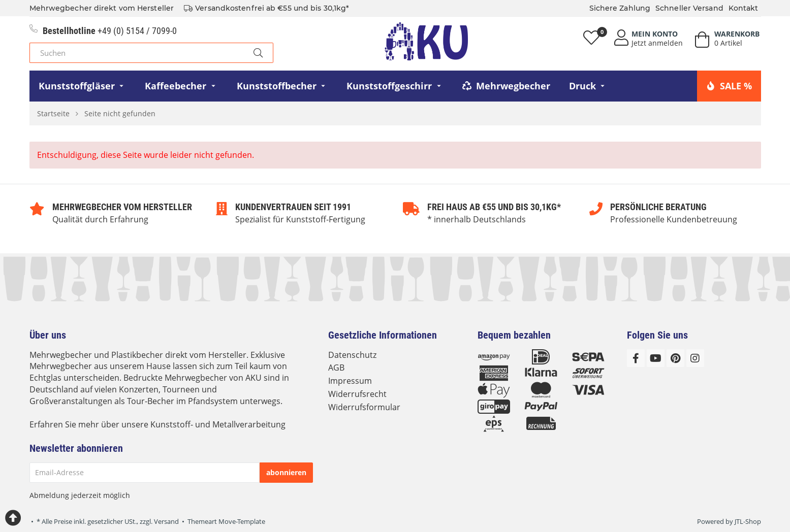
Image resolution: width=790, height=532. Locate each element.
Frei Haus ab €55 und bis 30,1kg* (494, 207)
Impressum (350, 381)
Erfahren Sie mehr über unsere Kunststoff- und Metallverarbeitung (157, 424)
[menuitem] (83, 86)
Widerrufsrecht (357, 394)
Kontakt (744, 8)
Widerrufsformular (364, 407)
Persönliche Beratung (658, 207)
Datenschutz (352, 355)
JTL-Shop (748, 521)
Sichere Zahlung (620, 8)
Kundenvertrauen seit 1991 (293, 207)
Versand (166, 521)
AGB (336, 368)
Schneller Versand (689, 8)
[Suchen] (136, 53)
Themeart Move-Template (226, 521)
